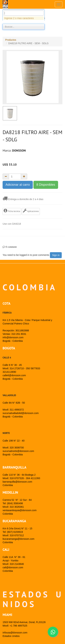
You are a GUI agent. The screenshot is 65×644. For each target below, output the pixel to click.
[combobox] (24, 32)
